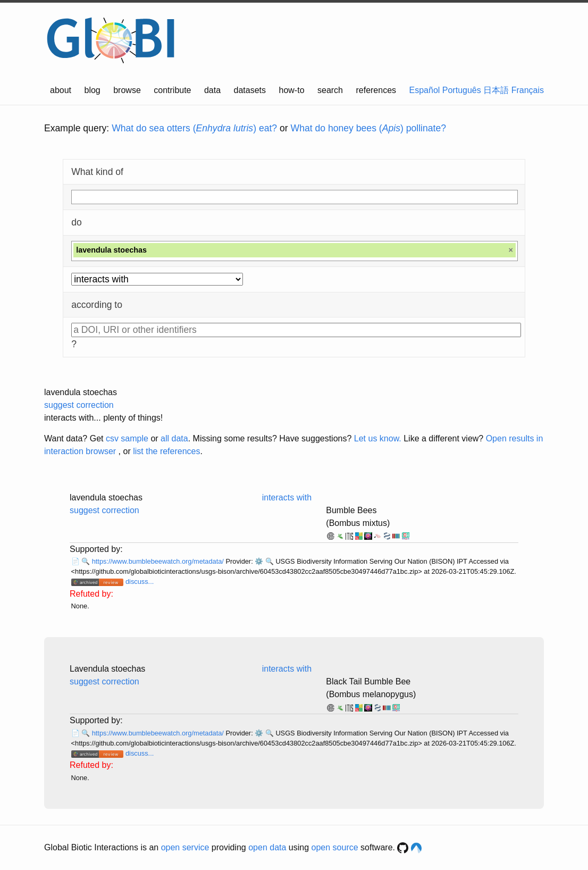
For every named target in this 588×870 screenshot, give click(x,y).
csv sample (127, 438)
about (61, 90)
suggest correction (79, 405)
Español (425, 90)
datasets (250, 90)
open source (335, 847)
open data (267, 847)
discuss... (140, 582)
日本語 (496, 90)
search (330, 90)
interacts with (287, 497)
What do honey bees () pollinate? (368, 128)
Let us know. (378, 438)
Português (462, 90)
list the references (166, 451)
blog (93, 90)
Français (528, 90)
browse (127, 90)
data (212, 90)
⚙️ (259, 561)
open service (185, 847)
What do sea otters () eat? (194, 128)
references (376, 90)
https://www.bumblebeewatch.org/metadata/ (159, 561)
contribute (172, 90)
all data (174, 438)
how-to (292, 90)
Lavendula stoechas (107, 669)
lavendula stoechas (81, 392)
